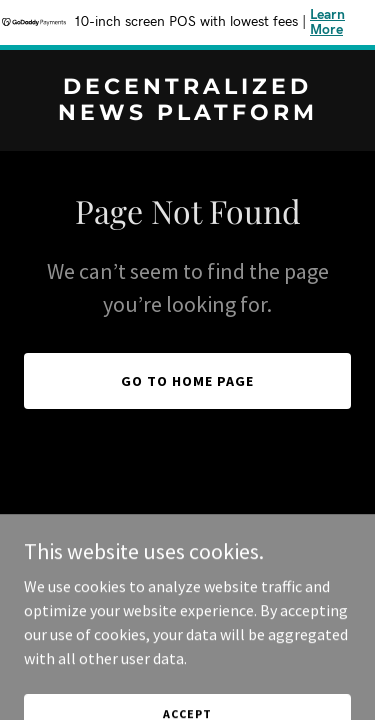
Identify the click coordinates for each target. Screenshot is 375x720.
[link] (187, 114)
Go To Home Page (187, 381)
